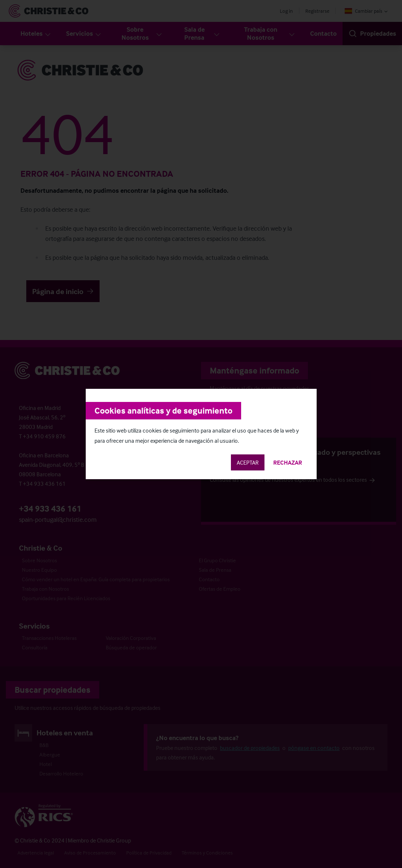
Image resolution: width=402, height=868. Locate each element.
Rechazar (288, 462)
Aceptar (248, 462)
